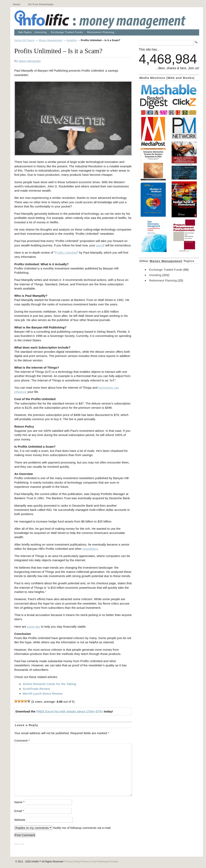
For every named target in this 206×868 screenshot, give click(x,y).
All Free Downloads (41, 4)
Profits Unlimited (66, 253)
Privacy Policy (73, 862)
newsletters (90, 549)
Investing (41, 32)
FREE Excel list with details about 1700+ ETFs (70, 711)
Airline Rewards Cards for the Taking (49, 684)
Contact (114, 862)
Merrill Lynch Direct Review (43, 694)
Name (19, 802)
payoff (100, 245)
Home (17, 4)
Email (19, 811)
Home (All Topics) (24, 40)
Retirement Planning (101, 32)
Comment (22, 740)
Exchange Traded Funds (67, 32)
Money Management (50, 40)
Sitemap (103, 862)
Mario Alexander (30, 61)
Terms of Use (89, 862)
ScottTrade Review (36, 689)
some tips (33, 627)
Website (20, 820)
